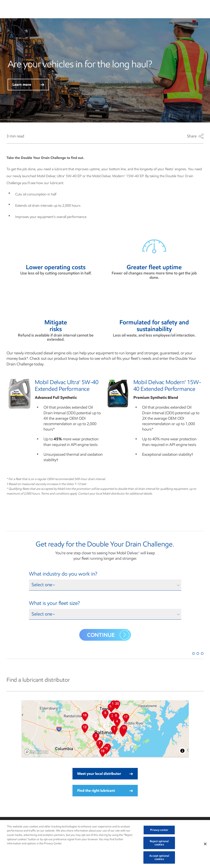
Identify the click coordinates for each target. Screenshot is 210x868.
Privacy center (159, 830)
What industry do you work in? (63, 574)
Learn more (28, 85)
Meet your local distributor (105, 774)
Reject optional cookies (159, 843)
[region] (105, 844)
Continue (108, 635)
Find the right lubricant (105, 791)
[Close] (205, 844)
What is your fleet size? (54, 603)
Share (195, 136)
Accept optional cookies (159, 857)
